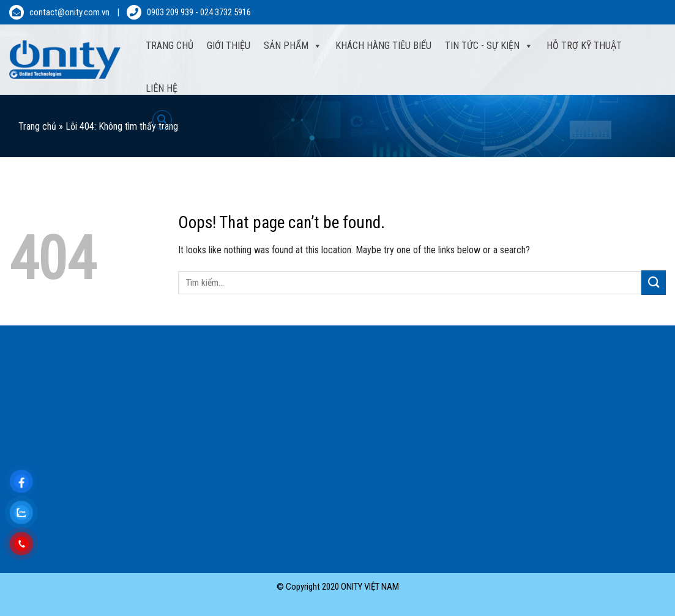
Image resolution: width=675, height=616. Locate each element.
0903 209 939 (170, 12)
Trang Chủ (170, 46)
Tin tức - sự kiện (482, 46)
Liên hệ (162, 88)
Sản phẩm (286, 46)
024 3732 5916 (226, 12)
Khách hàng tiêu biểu (383, 46)
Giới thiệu (229, 46)
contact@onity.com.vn (69, 12)
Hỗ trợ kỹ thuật (584, 46)
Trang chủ (37, 126)
